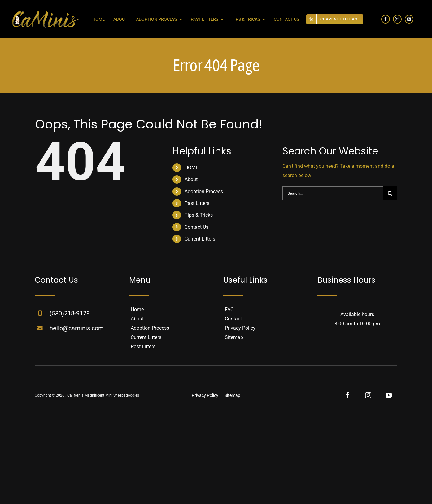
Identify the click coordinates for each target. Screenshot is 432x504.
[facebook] (386, 19)
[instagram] (397, 19)
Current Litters (200, 239)
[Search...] (333, 193)
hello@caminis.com (77, 328)
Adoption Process (204, 191)
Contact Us (196, 227)
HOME (192, 168)
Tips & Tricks (199, 215)
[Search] (390, 193)
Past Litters (197, 203)
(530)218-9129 (70, 313)
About (191, 179)
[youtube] (409, 19)
